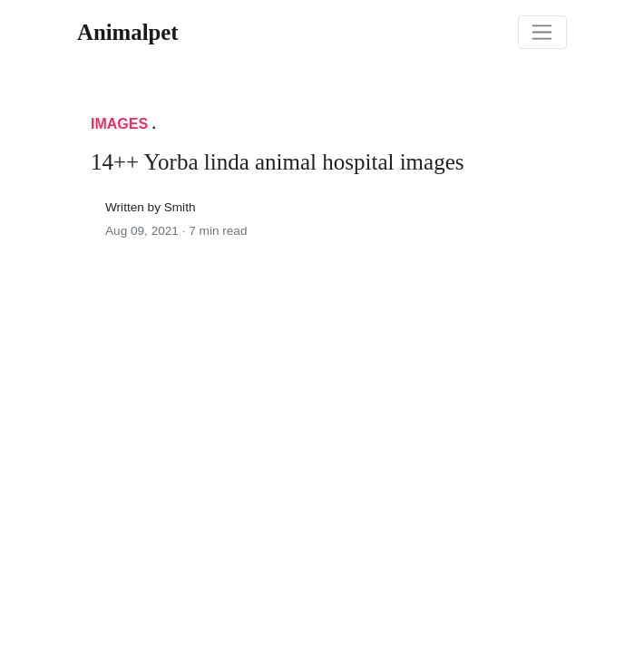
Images (119, 124)
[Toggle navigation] (542, 33)
